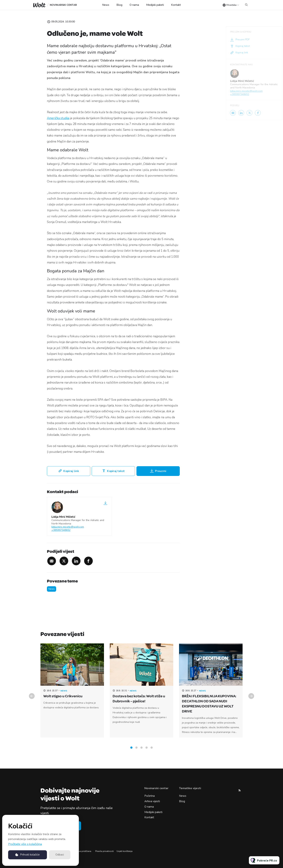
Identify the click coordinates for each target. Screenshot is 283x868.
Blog (119, 5)
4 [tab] (147, 751)
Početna (150, 796)
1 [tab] (131, 751)
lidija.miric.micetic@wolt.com (68, 527)
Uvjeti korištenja (125, 851)
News (106, 5)
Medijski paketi (155, 5)
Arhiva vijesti (152, 801)
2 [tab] (136, 751)
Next (251, 700)
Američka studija (58, 118)
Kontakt (176, 5)
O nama (134, 5)
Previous (32, 700)
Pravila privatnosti (105, 851)
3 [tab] (141, 751)
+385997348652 (61, 530)
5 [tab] (152, 751)
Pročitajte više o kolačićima (25, 844)
